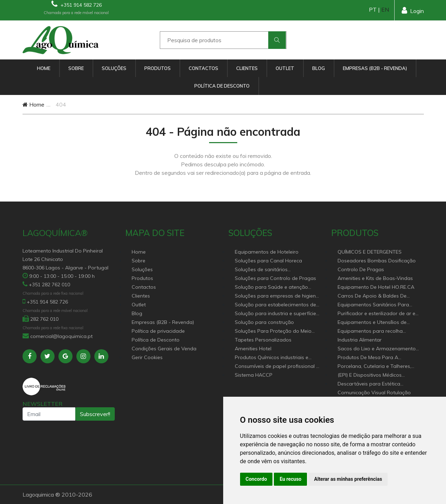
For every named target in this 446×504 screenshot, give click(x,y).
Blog (319, 68)
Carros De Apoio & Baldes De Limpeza (372, 296)
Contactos (203, 68)
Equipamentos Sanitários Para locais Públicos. (373, 305)
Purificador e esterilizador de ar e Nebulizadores (376, 314)
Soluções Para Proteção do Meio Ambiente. (273, 331)
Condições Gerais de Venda (164, 349)
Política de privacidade (158, 331)
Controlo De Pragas (361, 269)
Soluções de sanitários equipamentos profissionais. (268, 270)
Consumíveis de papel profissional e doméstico (277, 367)
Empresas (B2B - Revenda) (375, 68)
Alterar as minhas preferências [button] (348, 479)
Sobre (76, 68)
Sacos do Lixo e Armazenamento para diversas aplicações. (377, 349)
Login (413, 10)
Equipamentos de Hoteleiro (267, 252)
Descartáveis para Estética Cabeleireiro (369, 384)
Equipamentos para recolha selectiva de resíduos (370, 331)
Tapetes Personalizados (263, 340)
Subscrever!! (95, 414)
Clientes (247, 68)
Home (44, 68)
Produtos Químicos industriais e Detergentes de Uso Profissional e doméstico (274, 358)
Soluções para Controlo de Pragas (275, 278)
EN (385, 9)
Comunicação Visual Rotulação (374, 393)
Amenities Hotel (253, 349)
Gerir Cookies (147, 357)
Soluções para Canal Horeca (268, 261)
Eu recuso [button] (290, 479)
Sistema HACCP (254, 375)
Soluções (114, 68)
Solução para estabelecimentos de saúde (275, 305)
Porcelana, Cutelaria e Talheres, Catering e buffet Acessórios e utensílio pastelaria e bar (374, 367)
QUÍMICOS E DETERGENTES (370, 252)
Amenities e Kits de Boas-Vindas (375, 278)
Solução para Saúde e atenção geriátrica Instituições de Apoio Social (271, 288)
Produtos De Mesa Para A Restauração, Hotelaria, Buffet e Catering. (375, 358)
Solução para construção (264, 322)
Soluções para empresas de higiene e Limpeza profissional (277, 296)
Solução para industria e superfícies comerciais (277, 314)
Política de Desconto (222, 86)
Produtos (158, 68)
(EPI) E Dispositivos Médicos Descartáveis (370, 375)
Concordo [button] (256, 479)
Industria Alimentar (360, 340)
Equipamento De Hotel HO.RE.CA (376, 287)
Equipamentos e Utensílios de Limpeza (372, 323)
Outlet (285, 68)
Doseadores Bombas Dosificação (377, 261)
